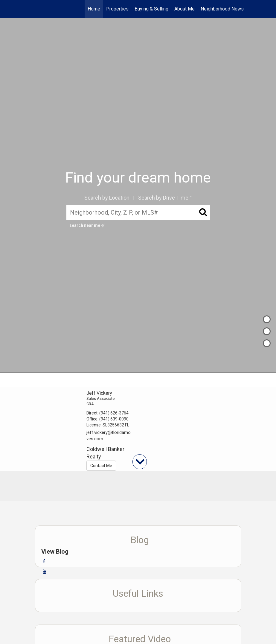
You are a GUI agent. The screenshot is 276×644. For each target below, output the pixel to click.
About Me (184, 9)
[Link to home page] (29, 9)
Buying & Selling (151, 9)
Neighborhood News (222, 9)
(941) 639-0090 (114, 419)
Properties (117, 9)
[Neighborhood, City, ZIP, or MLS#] (138, 213)
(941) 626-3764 (114, 413)
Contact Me (101, 466)
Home (94, 9)
